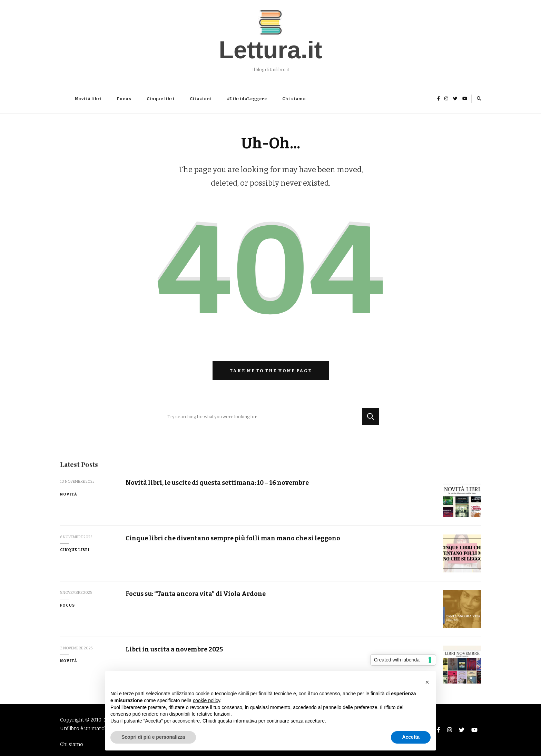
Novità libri (88, 99)
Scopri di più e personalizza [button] (153, 737)
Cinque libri (161, 99)
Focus (124, 99)
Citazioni (201, 99)
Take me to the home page (271, 371)
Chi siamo (294, 99)
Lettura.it (270, 50)
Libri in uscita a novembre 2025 (174, 649)
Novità (69, 494)
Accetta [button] (411, 737)
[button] (427, 682)
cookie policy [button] (206, 700)
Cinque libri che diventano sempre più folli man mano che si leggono (233, 538)
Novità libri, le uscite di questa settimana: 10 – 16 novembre (217, 483)
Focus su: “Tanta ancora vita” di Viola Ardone (196, 594)
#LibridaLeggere (247, 99)
